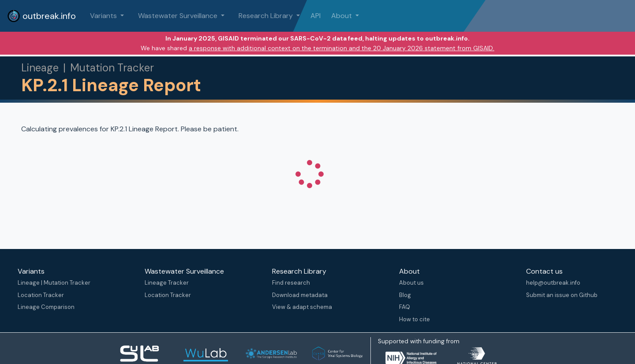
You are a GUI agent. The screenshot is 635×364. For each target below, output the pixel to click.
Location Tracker (41, 295)
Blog (405, 295)
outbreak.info (41, 16)
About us (411, 283)
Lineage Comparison (46, 307)
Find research (291, 283)
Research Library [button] (267, 16)
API (316, 16)
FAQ (405, 307)
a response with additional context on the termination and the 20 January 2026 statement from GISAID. (342, 48)
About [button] (342, 16)
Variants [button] (104, 16)
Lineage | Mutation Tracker (54, 283)
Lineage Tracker (167, 283)
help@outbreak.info (553, 283)
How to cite (415, 319)
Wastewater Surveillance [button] (179, 16)
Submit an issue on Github (562, 295)
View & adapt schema (302, 307)
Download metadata (300, 295)
